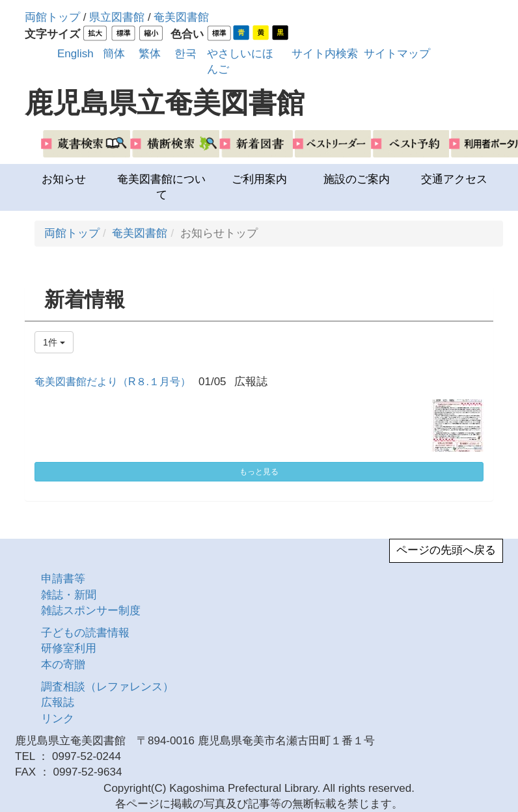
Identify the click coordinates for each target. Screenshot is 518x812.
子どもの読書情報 (85, 633)
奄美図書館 (181, 17)
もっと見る (259, 472)
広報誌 (58, 702)
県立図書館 (117, 17)
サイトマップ (397, 54)
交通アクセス (454, 179)
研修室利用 (69, 648)
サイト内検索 (325, 54)
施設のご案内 (357, 179)
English (75, 54)
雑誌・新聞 (69, 595)
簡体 (114, 54)
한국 (185, 54)
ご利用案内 (259, 179)
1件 (54, 342)
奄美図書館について (161, 187)
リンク (58, 719)
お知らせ (64, 179)
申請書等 (63, 579)
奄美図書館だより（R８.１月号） (113, 382)
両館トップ (52, 17)
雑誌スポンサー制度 (91, 611)
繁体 (150, 54)
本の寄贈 (63, 665)
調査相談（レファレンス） (107, 687)
